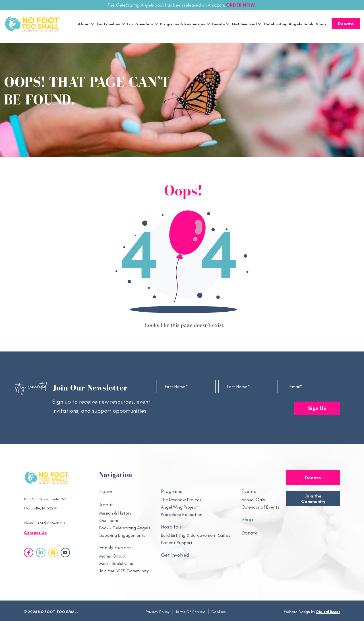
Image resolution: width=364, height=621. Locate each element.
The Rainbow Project (181, 500)
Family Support (116, 548)
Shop (321, 24)
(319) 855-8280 (51, 523)
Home (106, 491)
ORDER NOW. (241, 5)
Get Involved (244, 24)
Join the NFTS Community (124, 571)
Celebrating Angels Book (288, 24)
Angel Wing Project (179, 507)
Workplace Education (182, 514)
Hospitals (171, 527)
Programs (172, 491)
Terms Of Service (191, 612)
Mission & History (115, 513)
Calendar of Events (260, 507)
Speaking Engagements (122, 535)
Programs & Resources (183, 24)
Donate (346, 24)
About (84, 24)
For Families (108, 24)
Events (219, 24)
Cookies (219, 612)
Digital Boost (328, 612)
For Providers (140, 24)
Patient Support (177, 543)
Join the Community (313, 499)
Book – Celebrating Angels (125, 528)
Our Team (109, 520)
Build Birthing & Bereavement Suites (196, 535)
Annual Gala (253, 500)
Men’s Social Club (116, 563)
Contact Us (35, 533)
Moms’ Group (112, 556)
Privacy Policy (158, 612)
